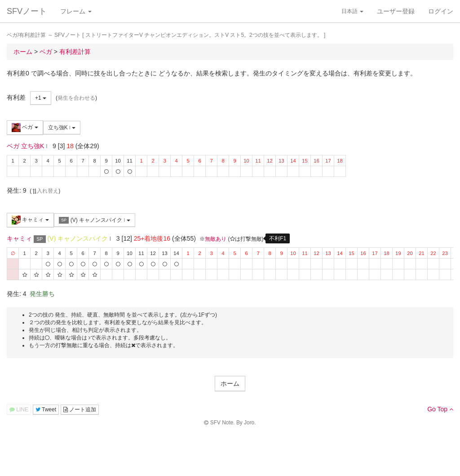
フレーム (76, 11)
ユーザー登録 (396, 11)
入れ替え (45, 191)
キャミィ (30, 220)
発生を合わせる (76, 98)
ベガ (25, 128)
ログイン (441, 11)
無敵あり (216, 239)
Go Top (440, 409)
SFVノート (27, 11)
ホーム (230, 383)
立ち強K (62, 128)
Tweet (46, 410)
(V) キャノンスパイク (95, 220)
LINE (19, 410)
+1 (41, 98)
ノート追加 (80, 410)
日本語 (352, 11)
